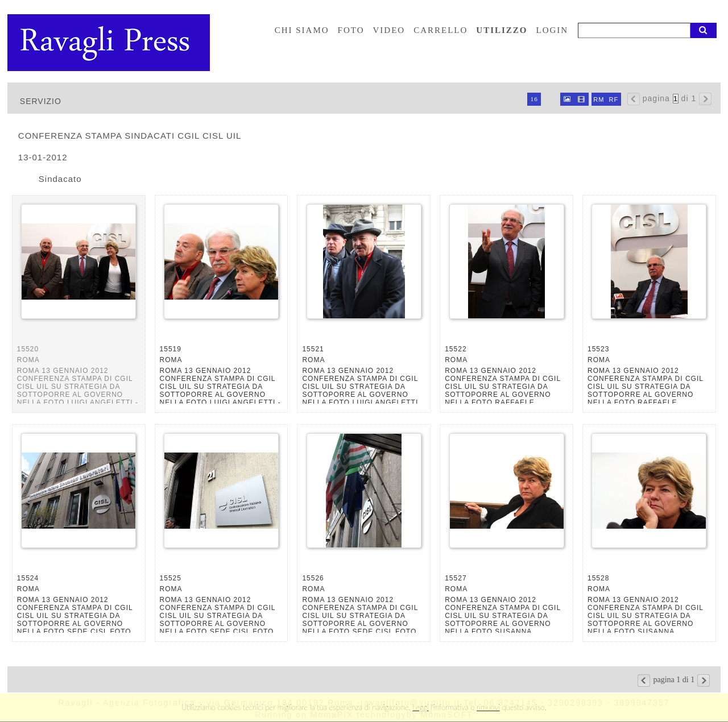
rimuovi (488, 707)
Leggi (420, 707)
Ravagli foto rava (110, 43)
